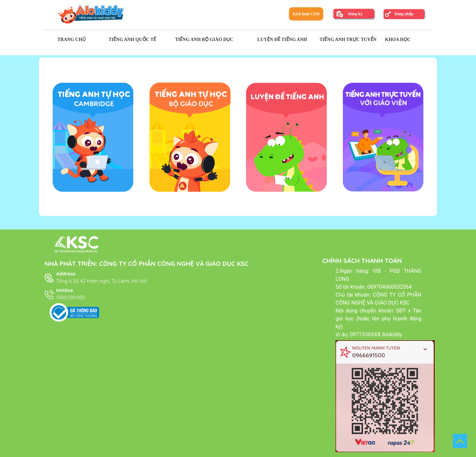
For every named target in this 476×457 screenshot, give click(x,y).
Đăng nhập (404, 14)
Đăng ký (355, 14)
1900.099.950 (71, 297)
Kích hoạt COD (306, 14)
